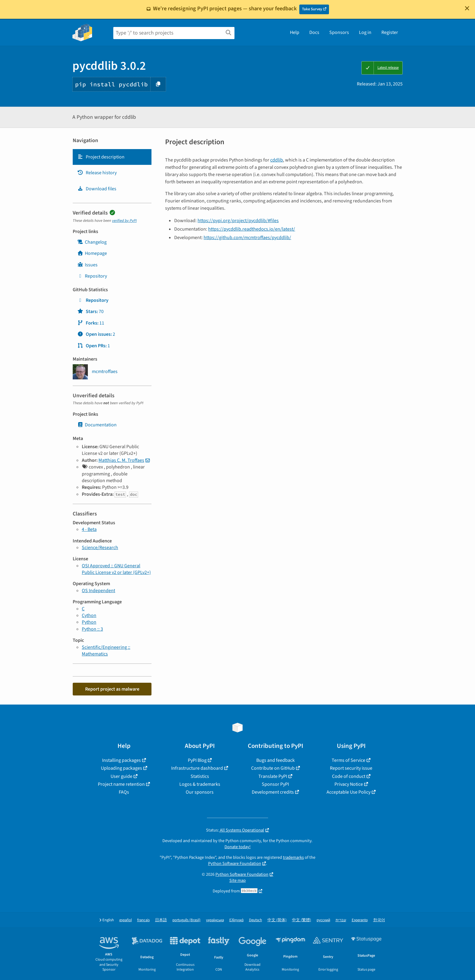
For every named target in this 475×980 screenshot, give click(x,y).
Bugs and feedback (276, 760)
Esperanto (360, 920)
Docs (314, 32)
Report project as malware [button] (112, 689)
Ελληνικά (236, 920)
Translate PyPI (273, 776)
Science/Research (100, 548)
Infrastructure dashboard (197, 768)
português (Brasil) (186, 920)
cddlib (277, 160)
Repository (92, 276)
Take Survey (312, 9)
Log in (365, 32)
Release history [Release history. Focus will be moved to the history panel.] (97, 173)
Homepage (92, 253)
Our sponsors (200, 792)
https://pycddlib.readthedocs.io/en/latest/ (252, 229)
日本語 (161, 920)
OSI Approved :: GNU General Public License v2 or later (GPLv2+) (116, 569)
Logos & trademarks (200, 784)
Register (390, 32)
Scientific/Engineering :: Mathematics (106, 651)
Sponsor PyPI (275, 784)
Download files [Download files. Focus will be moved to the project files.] (97, 189)
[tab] (112, 157)
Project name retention (121, 784)
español (126, 920)
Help (295, 32)
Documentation (97, 425)
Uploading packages (121, 768)
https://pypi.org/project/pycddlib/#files (238, 221)
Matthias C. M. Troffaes (121, 460)
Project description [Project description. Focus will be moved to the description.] (101, 157)
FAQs (124, 792)
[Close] (467, 8)
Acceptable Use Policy (349, 792)
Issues (87, 265)
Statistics (200, 776)
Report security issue (351, 768)
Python (89, 622)
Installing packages (121, 760)
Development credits (273, 792)
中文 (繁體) (302, 920)
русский (323, 920)
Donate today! (237, 847)
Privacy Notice (349, 784)
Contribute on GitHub (273, 768)
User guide (121, 776)
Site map (237, 880)
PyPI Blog (197, 760)
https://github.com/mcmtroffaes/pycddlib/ (247, 238)
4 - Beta (89, 529)
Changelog (92, 242)
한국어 (379, 920)
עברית (341, 920)
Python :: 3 (92, 629)
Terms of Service (349, 760)
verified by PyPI (124, 221)
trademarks (293, 857)
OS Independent (98, 591)
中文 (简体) (277, 920)
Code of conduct (349, 776)
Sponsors (339, 32)
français (143, 920)
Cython (89, 615)
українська (215, 920)
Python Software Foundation (235, 863)
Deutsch (256, 920)
